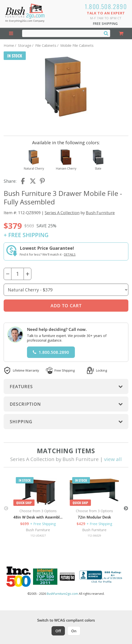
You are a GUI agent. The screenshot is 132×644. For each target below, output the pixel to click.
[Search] (106, 33)
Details (70, 254)
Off (58, 631)
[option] (38, 509)
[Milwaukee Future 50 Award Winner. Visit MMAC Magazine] (67, 577)
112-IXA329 (94, 535)
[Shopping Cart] (121, 34)
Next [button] (126, 509)
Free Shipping (105, 24)
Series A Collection (62, 213)
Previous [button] (6, 509)
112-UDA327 (38, 535)
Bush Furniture (100, 213)
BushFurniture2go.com (62, 594)
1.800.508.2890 (106, 6)
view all (113, 459)
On (74, 631)
